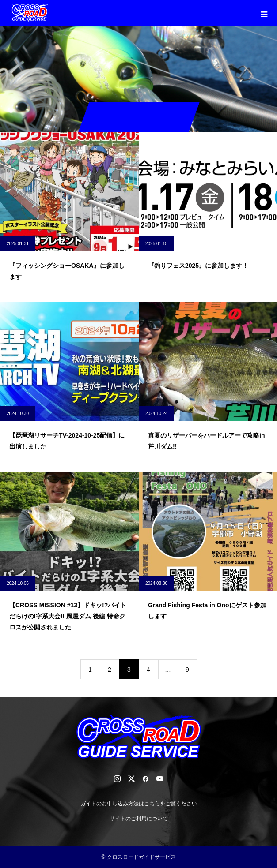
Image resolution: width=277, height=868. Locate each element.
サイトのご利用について (139, 819)
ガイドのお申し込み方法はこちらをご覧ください (139, 804)
